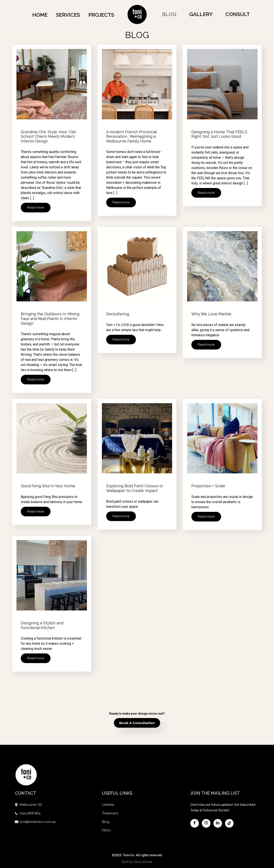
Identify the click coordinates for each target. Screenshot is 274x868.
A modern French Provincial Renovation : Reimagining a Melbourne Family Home (131, 138)
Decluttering (118, 314)
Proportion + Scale (208, 485)
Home (40, 15)
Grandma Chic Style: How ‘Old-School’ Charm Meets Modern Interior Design (49, 138)
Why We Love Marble (211, 314)
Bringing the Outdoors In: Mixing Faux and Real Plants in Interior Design (50, 319)
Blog (169, 14)
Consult (238, 14)
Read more (36, 209)
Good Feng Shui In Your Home (48, 485)
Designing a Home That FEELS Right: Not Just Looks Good (219, 136)
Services (68, 15)
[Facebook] (195, 819)
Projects (101, 15)
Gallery (201, 14)
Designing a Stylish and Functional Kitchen (42, 622)
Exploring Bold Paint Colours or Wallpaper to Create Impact (135, 487)
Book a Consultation (137, 718)
